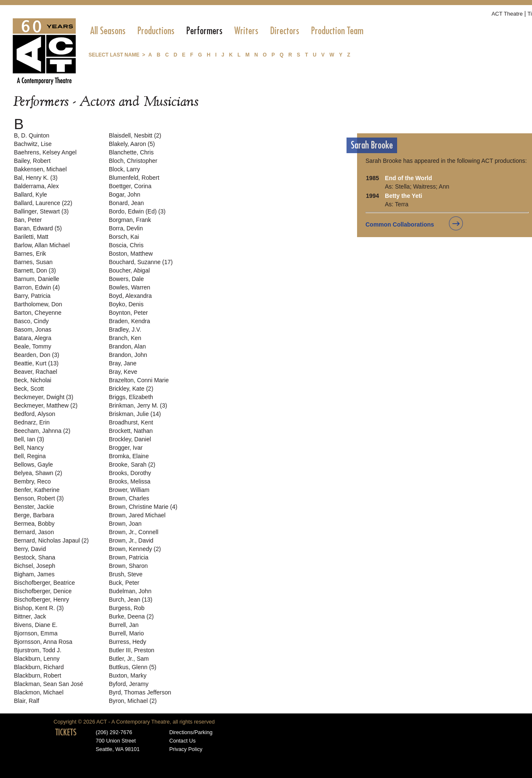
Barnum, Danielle (36, 279)
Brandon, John (128, 355)
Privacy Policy (186, 749)
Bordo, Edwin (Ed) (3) (137, 211)
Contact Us (182, 741)
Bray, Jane (123, 363)
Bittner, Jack (30, 616)
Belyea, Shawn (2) (38, 473)
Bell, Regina (30, 456)
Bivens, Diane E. (36, 625)
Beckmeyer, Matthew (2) (46, 405)
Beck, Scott (29, 389)
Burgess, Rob (127, 608)
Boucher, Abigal (129, 270)
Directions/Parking (191, 732)
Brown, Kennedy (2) (135, 549)
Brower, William (129, 490)
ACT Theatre (507, 14)
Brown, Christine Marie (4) (143, 507)
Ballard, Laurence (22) (43, 203)
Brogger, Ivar (126, 448)
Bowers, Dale (126, 279)
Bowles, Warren (129, 287)
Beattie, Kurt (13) (36, 363)
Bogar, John (125, 194)
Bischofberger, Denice (43, 591)
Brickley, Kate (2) (131, 389)
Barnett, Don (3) (35, 270)
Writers (246, 31)
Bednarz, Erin (32, 422)
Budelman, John (130, 591)
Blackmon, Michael (39, 692)
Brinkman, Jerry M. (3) (138, 405)
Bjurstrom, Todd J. (38, 650)
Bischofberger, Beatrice (44, 583)
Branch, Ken (125, 338)
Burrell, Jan (124, 625)
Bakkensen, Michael (40, 169)
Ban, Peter (28, 220)
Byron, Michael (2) (133, 701)
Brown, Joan (125, 524)
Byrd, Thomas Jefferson (140, 692)
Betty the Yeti (403, 196)
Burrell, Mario (126, 633)
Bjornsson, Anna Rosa (43, 642)
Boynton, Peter (128, 313)
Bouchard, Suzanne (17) (141, 262)
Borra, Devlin (126, 228)
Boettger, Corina (130, 186)
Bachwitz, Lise (33, 144)
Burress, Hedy (128, 642)
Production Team (337, 31)
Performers (204, 31)
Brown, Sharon (128, 566)
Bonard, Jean (126, 203)
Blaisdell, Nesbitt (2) (135, 135)
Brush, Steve (126, 574)
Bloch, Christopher (133, 161)
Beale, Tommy (32, 346)
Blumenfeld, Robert (134, 178)
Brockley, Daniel (130, 439)
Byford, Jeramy (129, 684)
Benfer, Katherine (37, 490)
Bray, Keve (123, 372)
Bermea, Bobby (34, 524)
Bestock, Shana (35, 557)
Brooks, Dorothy (130, 473)
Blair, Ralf (27, 701)
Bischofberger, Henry (42, 600)
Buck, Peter (124, 583)
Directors (285, 31)
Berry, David (30, 549)
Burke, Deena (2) (131, 616)
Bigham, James (34, 574)
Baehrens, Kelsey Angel (45, 152)
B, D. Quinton (32, 135)
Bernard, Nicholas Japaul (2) (51, 540)
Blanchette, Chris (131, 152)
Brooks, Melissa (130, 481)
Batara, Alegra (33, 338)
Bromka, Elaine (129, 456)
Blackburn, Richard (39, 667)
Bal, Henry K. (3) (36, 178)
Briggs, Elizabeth (131, 397)
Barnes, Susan (33, 262)
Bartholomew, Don (38, 304)
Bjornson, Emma (36, 633)
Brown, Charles (129, 498)
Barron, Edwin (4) (37, 287)
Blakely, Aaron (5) (132, 144)
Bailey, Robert (32, 161)
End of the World (408, 178)
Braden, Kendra (129, 321)
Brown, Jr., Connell (134, 532)
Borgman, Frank (130, 220)
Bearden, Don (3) (36, 355)
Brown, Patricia (129, 557)
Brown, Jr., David (131, 540)
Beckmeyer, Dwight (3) (44, 397)
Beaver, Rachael (36, 372)
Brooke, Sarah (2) (132, 465)
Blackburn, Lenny (37, 659)
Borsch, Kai (124, 237)
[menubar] (227, 31)
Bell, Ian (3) (29, 439)
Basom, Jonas (33, 330)
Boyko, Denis (126, 304)
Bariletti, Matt (31, 237)
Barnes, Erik (30, 254)
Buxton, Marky (128, 675)
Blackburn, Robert (38, 675)
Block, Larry (124, 169)
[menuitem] (108, 31)
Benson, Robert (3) (39, 498)
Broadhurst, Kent (131, 422)
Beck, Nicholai (33, 380)
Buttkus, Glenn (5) (133, 667)
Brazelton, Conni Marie (139, 380)
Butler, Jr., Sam (129, 659)
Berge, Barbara (34, 515)
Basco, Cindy (31, 321)
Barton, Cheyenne (38, 313)
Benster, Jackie (34, 507)
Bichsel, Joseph (35, 566)
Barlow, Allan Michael (42, 245)
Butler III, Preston (132, 650)
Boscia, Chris (126, 245)
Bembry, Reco (32, 481)
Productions (156, 31)
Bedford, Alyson (35, 414)
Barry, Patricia (32, 296)
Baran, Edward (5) (38, 228)
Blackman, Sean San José (48, 684)
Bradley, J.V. (125, 330)
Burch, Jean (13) (131, 600)
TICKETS (66, 732)
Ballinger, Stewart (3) (41, 211)
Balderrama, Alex (36, 186)
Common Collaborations (400, 224)
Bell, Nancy (29, 448)
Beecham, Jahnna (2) (42, 431)
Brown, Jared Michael (137, 515)
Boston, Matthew (131, 254)
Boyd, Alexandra (130, 296)
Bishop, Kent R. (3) (39, 608)
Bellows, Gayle (34, 465)
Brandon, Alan (127, 346)
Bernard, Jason (34, 532)
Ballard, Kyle (31, 194)
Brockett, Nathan (131, 431)
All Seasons (108, 31)
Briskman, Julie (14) (135, 414)
